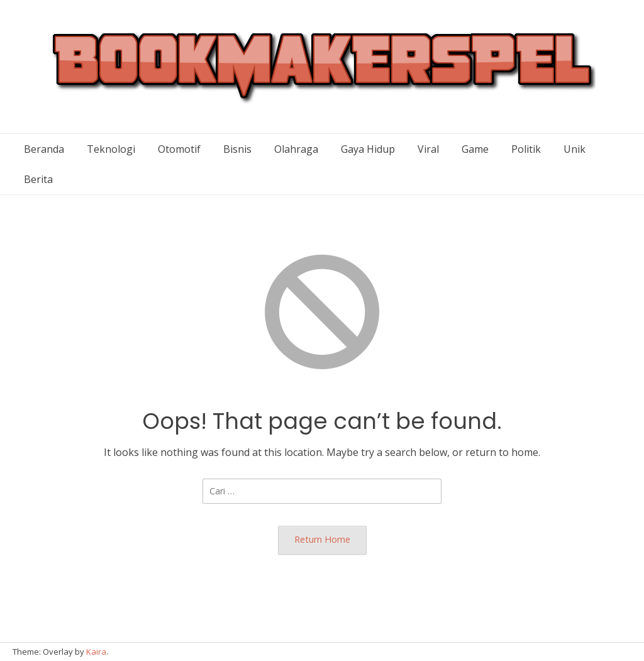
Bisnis (237, 149)
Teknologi (111, 149)
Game (475, 149)
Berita (38, 179)
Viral (428, 149)
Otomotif (179, 149)
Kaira (96, 652)
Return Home (322, 539)
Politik (526, 149)
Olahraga (296, 149)
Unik (575, 149)
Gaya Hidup (368, 149)
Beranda (44, 149)
